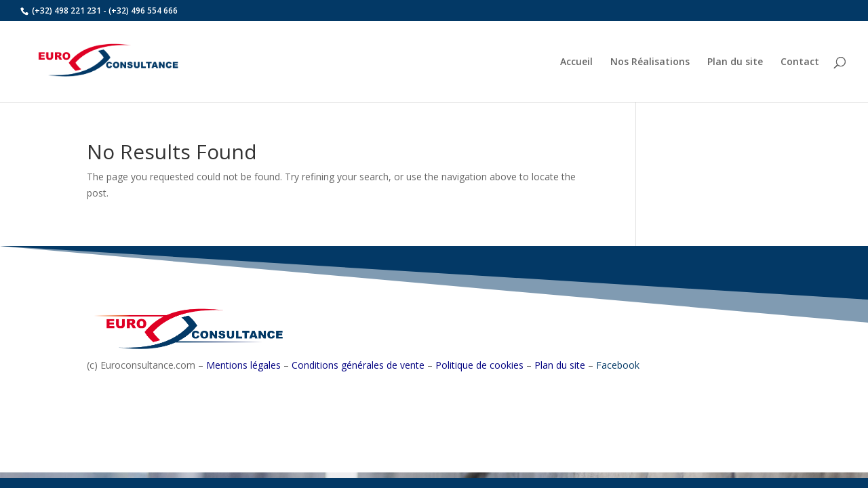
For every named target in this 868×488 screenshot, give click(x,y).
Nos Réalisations (650, 62)
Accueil (576, 62)
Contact (800, 62)
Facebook (618, 365)
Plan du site (735, 62)
